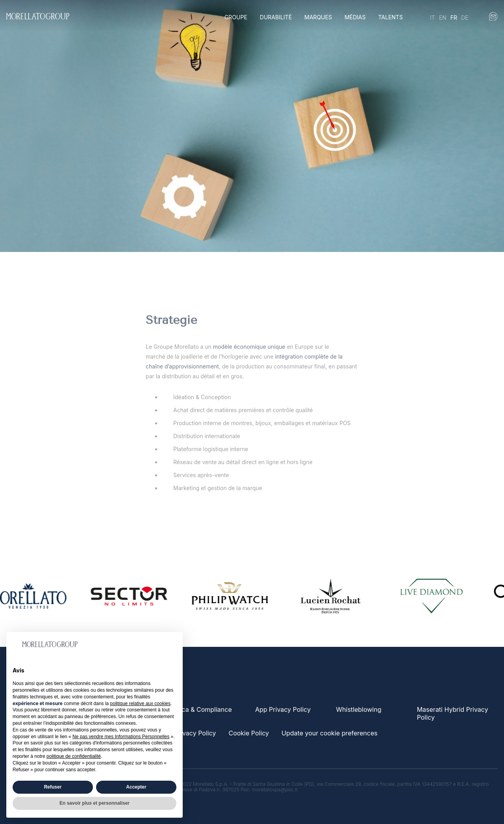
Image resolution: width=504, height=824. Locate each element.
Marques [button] (318, 17)
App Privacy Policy (283, 709)
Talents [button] (390, 17)
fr (454, 18)
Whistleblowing (359, 709)
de (465, 18)
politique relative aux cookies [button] (140, 704)
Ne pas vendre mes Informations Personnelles (121, 737)
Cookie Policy (249, 733)
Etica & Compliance (203, 709)
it (433, 18)
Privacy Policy (195, 733)
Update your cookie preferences (330, 733)
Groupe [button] (236, 17)
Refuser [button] (53, 787)
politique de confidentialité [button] (74, 756)
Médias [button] (355, 17)
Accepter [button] (136, 787)
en (443, 18)
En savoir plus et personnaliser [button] (94, 803)
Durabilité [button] (276, 17)
